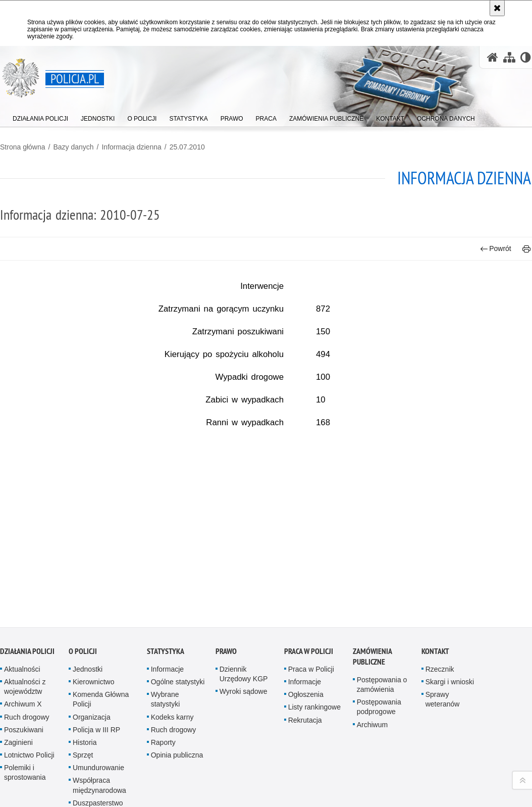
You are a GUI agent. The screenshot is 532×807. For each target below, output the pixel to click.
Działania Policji (27, 617)
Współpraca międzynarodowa (99, 752)
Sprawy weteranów (443, 666)
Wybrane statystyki (166, 666)
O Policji (83, 617)
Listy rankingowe (314, 674)
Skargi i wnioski (450, 648)
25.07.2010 (187, 147)
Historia (85, 709)
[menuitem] (40, 116)
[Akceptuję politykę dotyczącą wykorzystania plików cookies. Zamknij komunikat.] (497, 8)
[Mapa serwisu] (509, 57)
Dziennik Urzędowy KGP (244, 640)
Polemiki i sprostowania (25, 739)
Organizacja (92, 683)
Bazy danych (73, 147)
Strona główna (23, 147)
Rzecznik (440, 635)
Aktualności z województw (25, 653)
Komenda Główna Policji (101, 666)
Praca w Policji (309, 617)
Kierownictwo (93, 648)
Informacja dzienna (131, 147)
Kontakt (435, 617)
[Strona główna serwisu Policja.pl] (493, 57)
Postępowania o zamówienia (382, 651)
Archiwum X (23, 671)
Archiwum (372, 691)
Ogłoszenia (306, 661)
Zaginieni (18, 709)
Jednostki (88, 635)
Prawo (226, 617)
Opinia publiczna (177, 722)
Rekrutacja (305, 686)
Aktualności (22, 635)
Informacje (167, 635)
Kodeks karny (172, 683)
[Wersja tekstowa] (526, 57)
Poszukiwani (24, 696)
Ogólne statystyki (178, 648)
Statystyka (166, 617)
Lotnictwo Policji (29, 722)
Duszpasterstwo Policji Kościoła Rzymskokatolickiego (106, 779)
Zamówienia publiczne (372, 623)
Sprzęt (83, 722)
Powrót (496, 249)
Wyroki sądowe (244, 658)
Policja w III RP (96, 696)
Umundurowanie (98, 734)
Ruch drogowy (27, 683)
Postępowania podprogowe (379, 673)
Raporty (163, 709)
